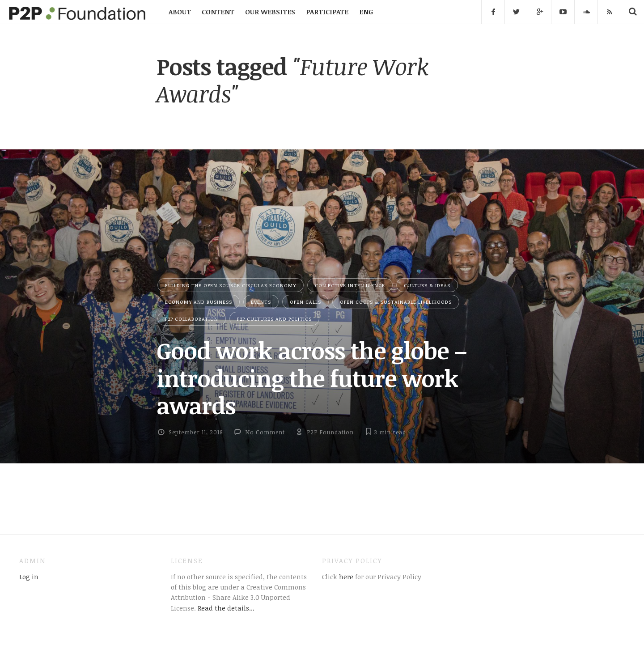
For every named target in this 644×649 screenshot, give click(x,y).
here (345, 577)
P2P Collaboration (192, 319)
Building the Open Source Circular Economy (231, 285)
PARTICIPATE (327, 12)
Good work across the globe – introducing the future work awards (311, 378)
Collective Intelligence (350, 285)
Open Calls (305, 302)
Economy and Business (199, 302)
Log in (29, 577)
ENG (366, 12)
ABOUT (180, 12)
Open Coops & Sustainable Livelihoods (396, 302)
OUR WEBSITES (270, 12)
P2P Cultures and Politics (274, 319)
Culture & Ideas (427, 285)
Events (261, 302)
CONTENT (218, 12)
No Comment (265, 432)
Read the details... (226, 608)
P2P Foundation (330, 432)
